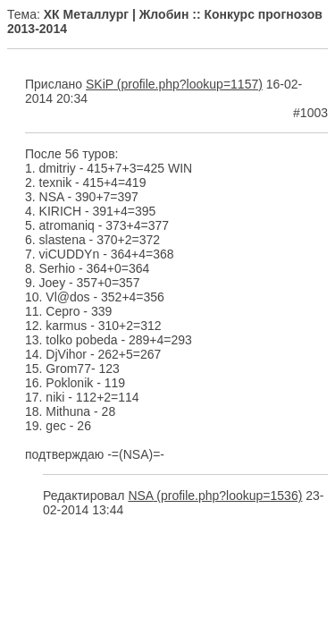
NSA (140, 496)
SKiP (100, 84)
